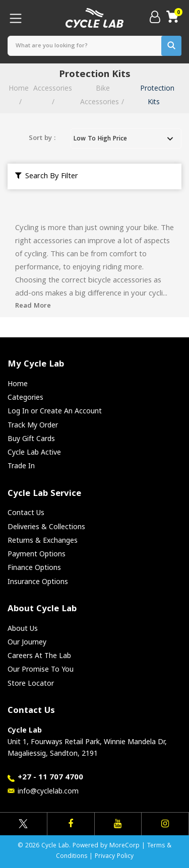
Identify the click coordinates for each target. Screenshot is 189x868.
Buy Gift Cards (31, 438)
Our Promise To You (41, 669)
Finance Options (34, 567)
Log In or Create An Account (55, 411)
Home (18, 383)
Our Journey (27, 642)
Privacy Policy (114, 857)
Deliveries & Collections (46, 526)
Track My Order (33, 425)
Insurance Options (38, 581)
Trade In (21, 465)
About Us (23, 628)
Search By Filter (47, 177)
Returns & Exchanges (43, 540)
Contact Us (26, 512)
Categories (25, 397)
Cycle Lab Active (34, 452)
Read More (33, 306)
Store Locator (31, 683)
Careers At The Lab (39, 655)
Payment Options (37, 554)
